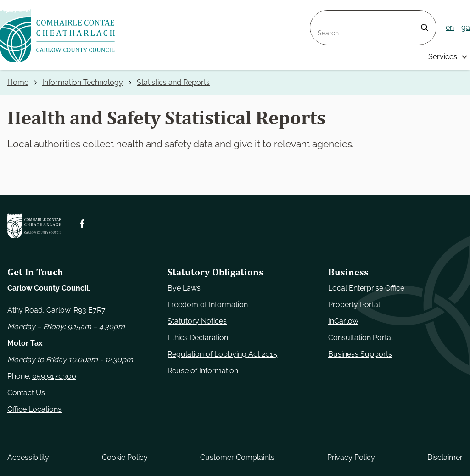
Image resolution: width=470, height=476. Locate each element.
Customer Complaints (237, 457)
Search (322, 16)
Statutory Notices (197, 321)
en (450, 27)
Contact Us (26, 393)
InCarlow (343, 321)
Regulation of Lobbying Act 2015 (222, 354)
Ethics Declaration (198, 338)
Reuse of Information (203, 371)
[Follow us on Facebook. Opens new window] (82, 224)
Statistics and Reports (173, 82)
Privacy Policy (351, 457)
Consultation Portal (361, 338)
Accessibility (28, 457)
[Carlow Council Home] (34, 226)
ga (466, 27)
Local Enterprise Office (366, 288)
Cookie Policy (125, 457)
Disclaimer (445, 457)
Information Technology (83, 82)
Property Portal (354, 305)
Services (443, 57)
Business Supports (360, 354)
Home (18, 82)
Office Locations (34, 409)
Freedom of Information (208, 305)
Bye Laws (184, 288)
